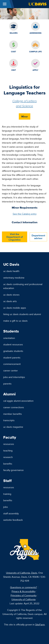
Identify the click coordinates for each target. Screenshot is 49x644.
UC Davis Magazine (13, 427)
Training (7, 494)
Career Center (11, 370)
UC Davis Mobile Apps (15, 308)
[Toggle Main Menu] (5, 4)
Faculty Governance (13, 470)
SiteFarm (40, 624)
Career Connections (14, 407)
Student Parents (12, 358)
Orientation (9, 338)
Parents (7, 384)
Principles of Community (24, 595)
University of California (24, 599)
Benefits (8, 464)
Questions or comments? (24, 587)
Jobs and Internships (14, 377)
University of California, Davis (22, 573)
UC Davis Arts (10, 301)
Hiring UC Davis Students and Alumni (22, 314)
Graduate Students (13, 351)
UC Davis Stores (11, 295)
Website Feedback (13, 520)
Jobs (6, 507)
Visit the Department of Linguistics (15, 237)
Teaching (8, 451)
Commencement (12, 364)
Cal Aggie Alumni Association (18, 401)
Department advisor (38, 237)
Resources (9, 444)
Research (8, 457)
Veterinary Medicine (14, 278)
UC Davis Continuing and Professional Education (23, 286)
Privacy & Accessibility (24, 591)
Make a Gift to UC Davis (15, 321)
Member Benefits (13, 414)
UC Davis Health (11, 271)
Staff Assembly (11, 513)
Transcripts (9, 420)
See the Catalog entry (25, 214)
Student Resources (13, 344)
